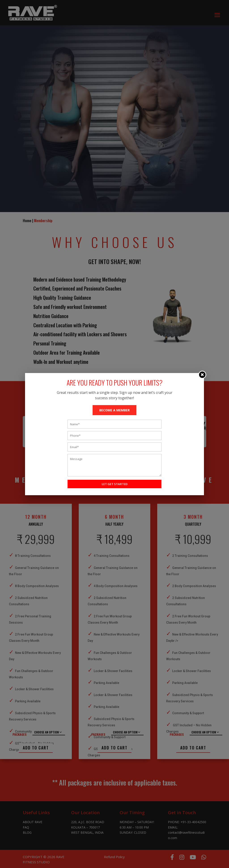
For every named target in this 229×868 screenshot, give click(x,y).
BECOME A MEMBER (114, 410)
